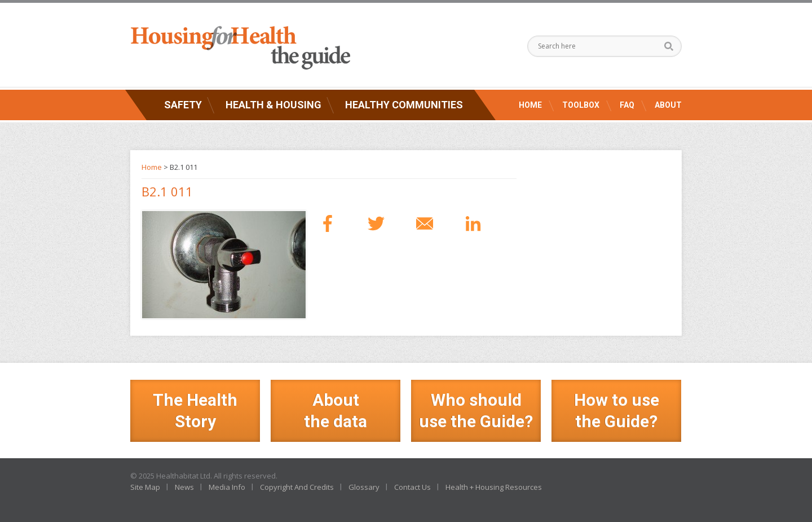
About (668, 105)
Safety (183, 105)
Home (530, 105)
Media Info (227, 487)
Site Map (145, 487)
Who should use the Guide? (476, 411)
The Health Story (195, 411)
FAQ (627, 105)
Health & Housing (273, 105)
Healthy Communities (404, 105)
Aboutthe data (336, 411)
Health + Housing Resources (494, 487)
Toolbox (581, 105)
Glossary (364, 487)
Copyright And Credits (297, 487)
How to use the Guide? (617, 411)
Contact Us (412, 487)
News (184, 487)
